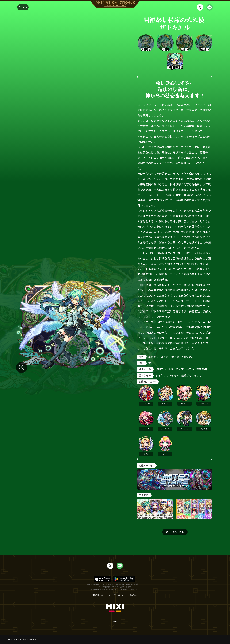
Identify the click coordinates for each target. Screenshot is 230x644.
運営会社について (99, 595)
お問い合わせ (133, 595)
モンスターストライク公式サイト (22, 639)
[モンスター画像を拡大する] (22, 367)
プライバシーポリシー (117, 595)
